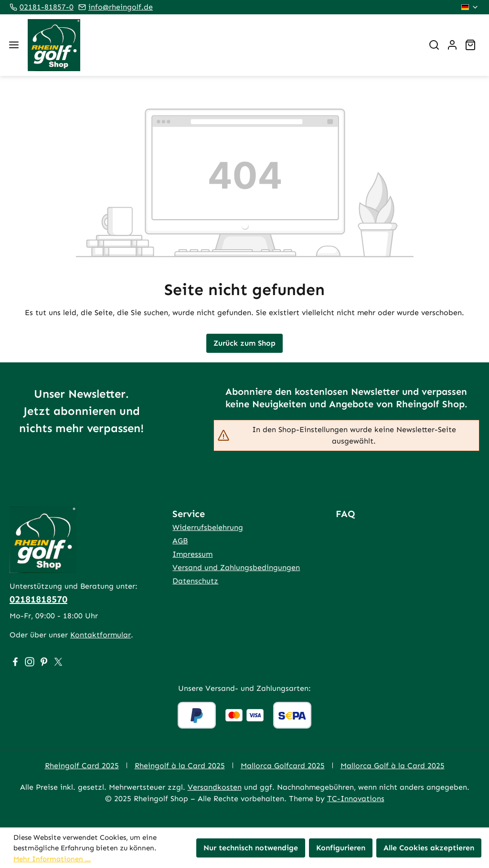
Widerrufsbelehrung (208, 527)
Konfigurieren (341, 848)
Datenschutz (195, 581)
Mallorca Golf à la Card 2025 (393, 766)
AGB (180, 541)
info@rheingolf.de (121, 7)
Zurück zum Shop (244, 343)
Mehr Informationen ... (52, 859)
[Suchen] (434, 45)
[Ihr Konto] (452, 45)
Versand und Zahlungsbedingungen (236, 567)
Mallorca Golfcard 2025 (283, 766)
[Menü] (14, 45)
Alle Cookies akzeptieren (429, 848)
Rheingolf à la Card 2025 (180, 766)
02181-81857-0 (47, 7)
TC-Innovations (356, 799)
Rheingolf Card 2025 (82, 766)
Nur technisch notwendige (251, 848)
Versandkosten (215, 787)
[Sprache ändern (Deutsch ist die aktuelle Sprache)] (470, 7)
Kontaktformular (101, 635)
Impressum (192, 554)
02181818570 (38, 599)
